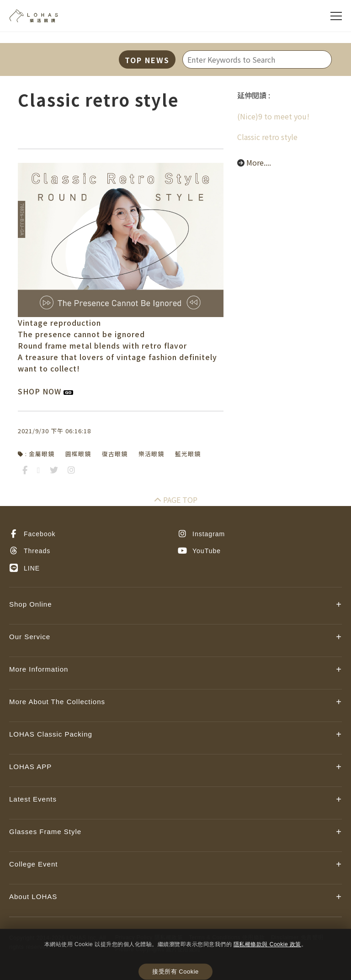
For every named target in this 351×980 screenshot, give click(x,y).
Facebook (32, 534)
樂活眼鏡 (151, 454)
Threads (30, 551)
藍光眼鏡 (188, 454)
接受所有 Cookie (175, 972)
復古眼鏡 (115, 454)
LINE (24, 568)
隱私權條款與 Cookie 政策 (267, 944)
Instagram (201, 534)
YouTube (199, 551)
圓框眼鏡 (78, 454)
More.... (259, 162)
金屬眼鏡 (42, 454)
